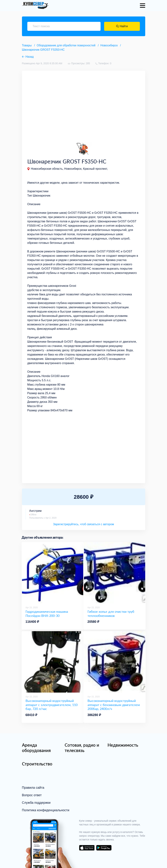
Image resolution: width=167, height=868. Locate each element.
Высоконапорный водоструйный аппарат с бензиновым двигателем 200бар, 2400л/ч (114, 705)
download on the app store (87, 848)
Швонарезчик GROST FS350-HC (43, 50)
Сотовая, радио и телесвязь (82, 748)
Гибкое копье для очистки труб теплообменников (111, 614)
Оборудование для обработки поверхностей (66, 45)
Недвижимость (123, 745)
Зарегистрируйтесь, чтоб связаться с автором (83, 524)
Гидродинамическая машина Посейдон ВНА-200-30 (47, 614)
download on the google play (104, 848)
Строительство (37, 764)
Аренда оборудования (36, 748)
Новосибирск (109, 45)
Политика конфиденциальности (46, 810)
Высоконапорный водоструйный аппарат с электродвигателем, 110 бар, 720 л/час (52, 705)
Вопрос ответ (32, 795)
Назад (30, 57)
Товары (27, 45)
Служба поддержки (36, 803)
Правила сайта (33, 788)
